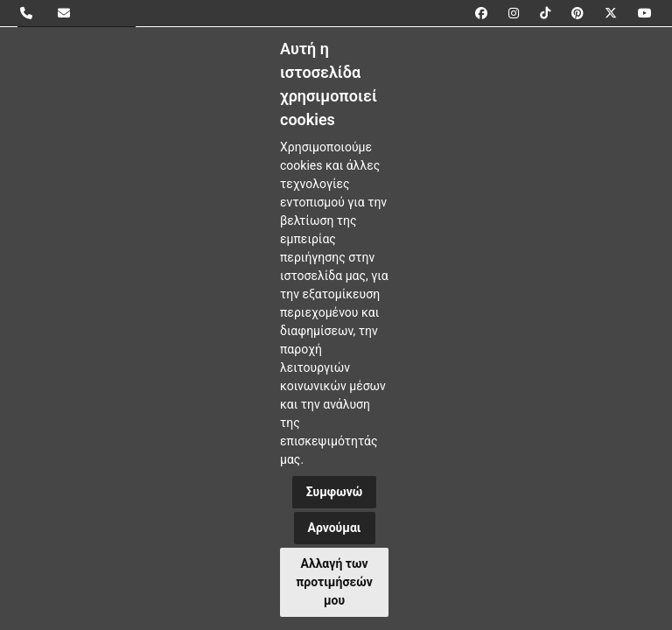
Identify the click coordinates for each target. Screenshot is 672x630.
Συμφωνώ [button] (335, 492)
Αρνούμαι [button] (335, 528)
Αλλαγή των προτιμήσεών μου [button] (334, 582)
